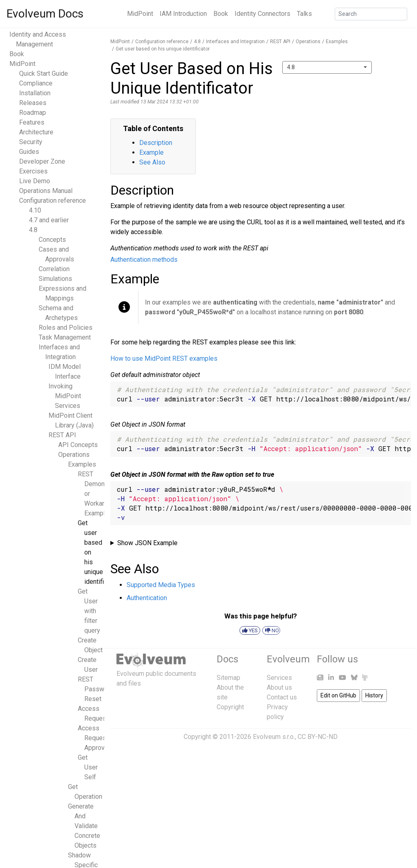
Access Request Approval (94, 738)
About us (279, 687)
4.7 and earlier (49, 220)
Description (156, 143)
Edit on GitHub (338, 695)
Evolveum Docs (45, 14)
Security (31, 142)
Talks (304, 14)
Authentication (147, 598)
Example (151, 152)
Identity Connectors (262, 14)
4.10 (35, 210)
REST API (62, 435)
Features (32, 122)
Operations (74, 455)
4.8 (33, 230)
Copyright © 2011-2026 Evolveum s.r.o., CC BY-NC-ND (261, 737)
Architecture (36, 132)
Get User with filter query (89, 611)
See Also (152, 162)
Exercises (33, 171)
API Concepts (78, 445)
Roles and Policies (66, 328)
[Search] (371, 14)
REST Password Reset (96, 689)
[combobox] (327, 67)
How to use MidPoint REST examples (164, 358)
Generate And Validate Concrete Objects (84, 826)
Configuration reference (53, 201)
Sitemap (228, 678)
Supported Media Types (161, 585)
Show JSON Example (147, 543)
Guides (29, 152)
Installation (35, 93)
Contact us (282, 697)
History (374, 695)
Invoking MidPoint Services (65, 396)
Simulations (55, 279)
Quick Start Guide (44, 73)
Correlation (54, 269)
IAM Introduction (183, 14)
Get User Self (88, 767)
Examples (82, 464)
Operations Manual (46, 191)
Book (221, 14)
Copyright (230, 707)
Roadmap (33, 113)
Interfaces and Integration (235, 42)
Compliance (36, 83)
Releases (33, 103)
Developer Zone (42, 161)
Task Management (65, 337)
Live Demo (35, 181)
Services (279, 678)
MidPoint (140, 14)
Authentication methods (144, 260)
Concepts (52, 240)
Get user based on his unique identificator (163, 49)
